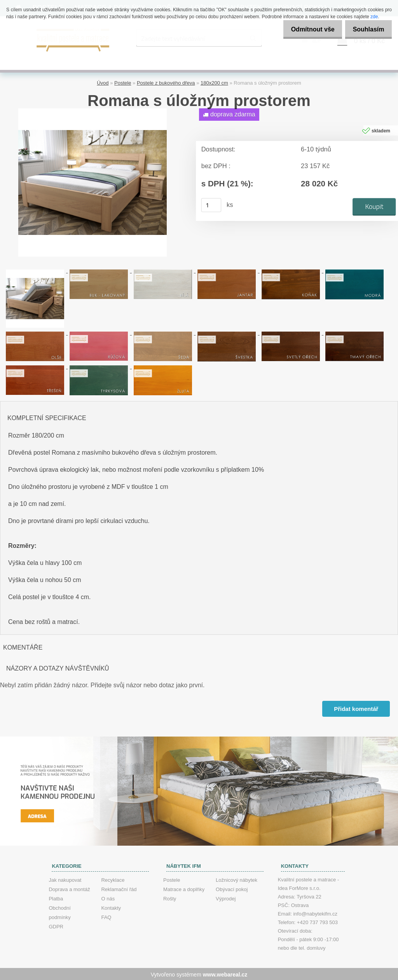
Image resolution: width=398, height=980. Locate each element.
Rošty (170, 897)
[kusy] (211, 204)
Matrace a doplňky (184, 888)
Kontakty (111, 907)
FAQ (106, 916)
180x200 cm (214, 82)
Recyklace (113, 879)
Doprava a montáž (69, 888)
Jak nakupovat (65, 879)
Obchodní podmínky (59, 911)
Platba (56, 897)
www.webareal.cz (225, 973)
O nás (108, 897)
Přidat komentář (356, 708)
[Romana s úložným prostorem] (93, 110)
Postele (123, 82)
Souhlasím (366, 29)
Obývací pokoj (232, 888)
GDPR (56, 925)
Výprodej (226, 897)
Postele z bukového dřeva (166, 82)
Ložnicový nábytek (237, 879)
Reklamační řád (119, 888)
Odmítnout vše (306, 29)
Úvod (103, 82)
